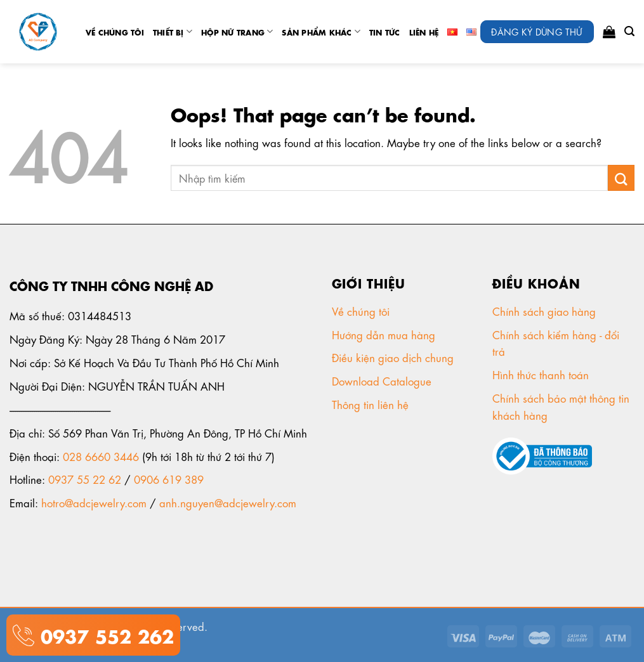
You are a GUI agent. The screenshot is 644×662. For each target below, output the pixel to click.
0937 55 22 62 (85, 479)
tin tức (385, 32)
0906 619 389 (169, 479)
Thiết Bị (173, 31)
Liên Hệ (424, 32)
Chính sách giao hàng (544, 311)
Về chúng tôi (115, 32)
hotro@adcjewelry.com (94, 502)
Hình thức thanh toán (542, 374)
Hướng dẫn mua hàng (384, 334)
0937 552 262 (104, 634)
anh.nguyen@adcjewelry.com (228, 502)
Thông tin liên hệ (372, 404)
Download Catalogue (383, 380)
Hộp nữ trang (237, 31)
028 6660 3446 (101, 456)
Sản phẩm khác (321, 31)
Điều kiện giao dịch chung (394, 357)
